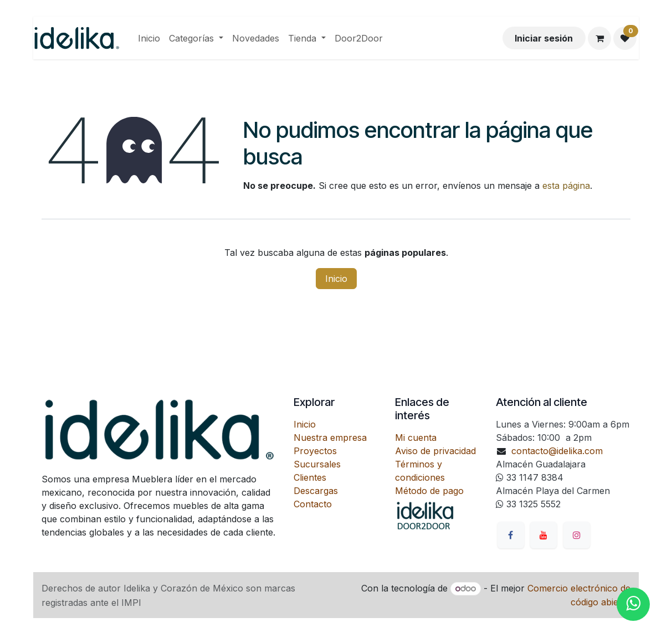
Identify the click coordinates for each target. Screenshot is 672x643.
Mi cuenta (416, 438)
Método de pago (429, 491)
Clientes (310, 477)
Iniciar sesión (544, 38)
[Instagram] (577, 535)
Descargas (316, 491)
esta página (566, 186)
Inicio (336, 279)
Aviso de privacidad (435, 451)
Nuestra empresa (330, 438)
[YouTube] (543, 535)
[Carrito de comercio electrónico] (599, 38)
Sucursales (317, 464)
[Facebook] (511, 535)
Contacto (313, 504)
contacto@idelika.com (557, 451)
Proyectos (315, 451)
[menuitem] (149, 38)
